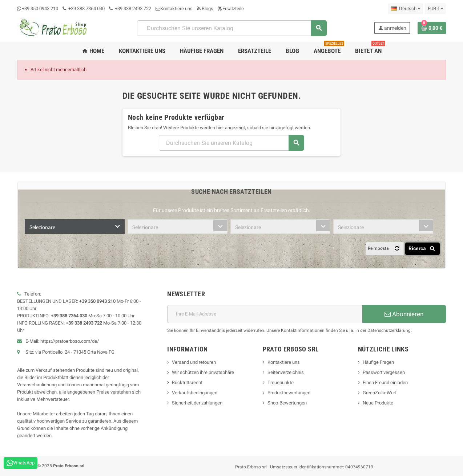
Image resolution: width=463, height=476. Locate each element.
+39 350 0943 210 (40, 9)
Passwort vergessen (384, 372)
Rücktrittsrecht (187, 383)
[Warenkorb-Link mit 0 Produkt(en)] (432, 28)
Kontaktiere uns (174, 9)
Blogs (205, 9)
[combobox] (75, 227)
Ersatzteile (231, 9)
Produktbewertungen (289, 393)
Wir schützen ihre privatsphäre (203, 372)
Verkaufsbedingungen (195, 393)
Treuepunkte (281, 383)
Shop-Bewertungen (287, 403)
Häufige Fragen (378, 362)
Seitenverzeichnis (286, 372)
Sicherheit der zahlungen (197, 403)
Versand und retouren (194, 362)
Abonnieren (404, 314)
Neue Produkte (378, 403)
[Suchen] (231, 28)
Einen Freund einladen (385, 383)
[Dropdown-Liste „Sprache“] (405, 9)
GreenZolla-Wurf (380, 393)
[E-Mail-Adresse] (265, 314)
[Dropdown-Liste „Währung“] (435, 9)
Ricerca (423, 248)
